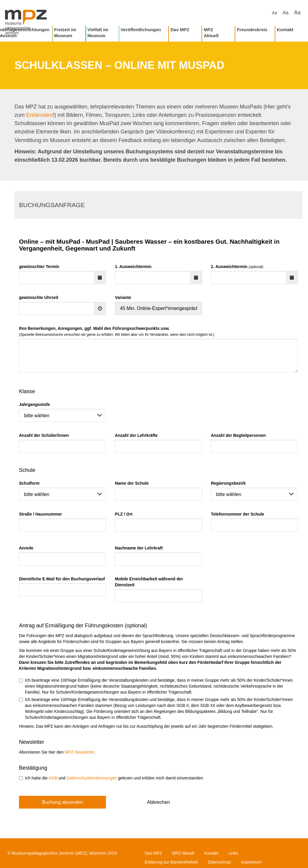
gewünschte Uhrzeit (39, 297)
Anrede (26, 548)
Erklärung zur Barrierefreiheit (171, 862)
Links (233, 853)
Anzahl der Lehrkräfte (136, 435)
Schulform (29, 483)
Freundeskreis (252, 30)
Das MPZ (180, 30)
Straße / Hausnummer (41, 514)
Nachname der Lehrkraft (139, 548)
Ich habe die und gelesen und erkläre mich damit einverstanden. (112, 778)
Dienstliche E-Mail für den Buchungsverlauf (62, 579)
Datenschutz (219, 862)
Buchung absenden (63, 802)
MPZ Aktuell (211, 33)
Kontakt (285, 30)
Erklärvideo (39, 115)
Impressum (251, 862)
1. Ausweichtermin (133, 267)
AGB (53, 778)
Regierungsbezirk (228, 483)
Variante (123, 297)
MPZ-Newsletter (80, 752)
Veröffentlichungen (141, 30)
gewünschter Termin (39, 267)
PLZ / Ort (124, 514)
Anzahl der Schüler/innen (44, 435)
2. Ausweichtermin (237, 267)
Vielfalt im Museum (98, 33)
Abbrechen (158, 802)
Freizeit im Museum (65, 33)
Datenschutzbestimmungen (92, 778)
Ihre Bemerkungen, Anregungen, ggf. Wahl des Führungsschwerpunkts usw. (117, 331)
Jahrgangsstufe (34, 404)
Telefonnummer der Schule (238, 514)
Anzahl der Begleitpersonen (238, 435)
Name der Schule (132, 483)
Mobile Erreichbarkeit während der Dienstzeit (149, 582)
